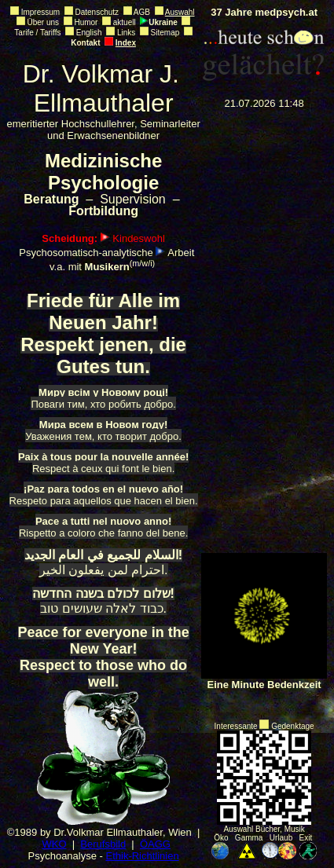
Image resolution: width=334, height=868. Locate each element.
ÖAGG (155, 844)
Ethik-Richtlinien (143, 856)
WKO (54, 844)
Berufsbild (103, 844)
